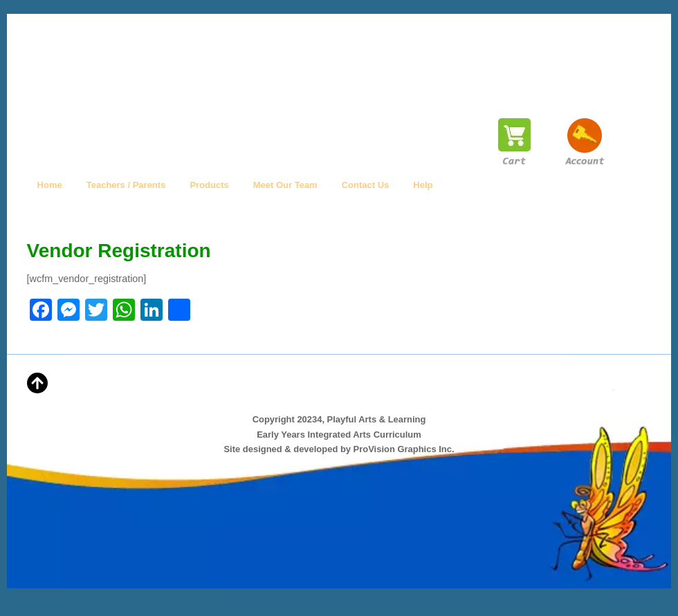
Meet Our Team (285, 185)
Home (50, 185)
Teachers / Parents (126, 185)
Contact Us (366, 185)
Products (209, 185)
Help (423, 185)
